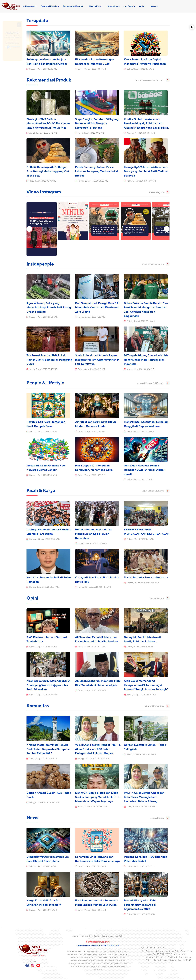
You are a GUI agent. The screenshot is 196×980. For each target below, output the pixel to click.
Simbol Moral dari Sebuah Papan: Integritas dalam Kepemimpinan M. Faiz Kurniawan (98, 360)
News (153, 6)
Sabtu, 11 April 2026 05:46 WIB (43, 695)
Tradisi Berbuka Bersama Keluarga (146, 578)
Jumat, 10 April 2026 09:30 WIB (141, 695)
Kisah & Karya (95, 6)
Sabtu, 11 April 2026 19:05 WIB (43, 69)
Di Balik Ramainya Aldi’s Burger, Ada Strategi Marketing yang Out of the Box (48, 171)
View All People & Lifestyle (153, 383)
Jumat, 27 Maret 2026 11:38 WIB (141, 755)
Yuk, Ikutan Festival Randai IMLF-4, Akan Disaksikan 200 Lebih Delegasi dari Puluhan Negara (98, 749)
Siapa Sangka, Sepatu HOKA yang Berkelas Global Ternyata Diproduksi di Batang (97, 124)
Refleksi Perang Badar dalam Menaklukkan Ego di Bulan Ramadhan (94, 534)
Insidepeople (28, 6)
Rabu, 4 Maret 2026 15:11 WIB (140, 539)
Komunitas (113, 6)
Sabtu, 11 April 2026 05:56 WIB (43, 317)
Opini (142, 6)
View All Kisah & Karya (156, 491)
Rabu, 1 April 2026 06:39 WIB (43, 181)
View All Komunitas (157, 706)
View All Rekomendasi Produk (152, 80)
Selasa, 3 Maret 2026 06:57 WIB (44, 587)
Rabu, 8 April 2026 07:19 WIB (91, 133)
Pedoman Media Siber (102, 936)
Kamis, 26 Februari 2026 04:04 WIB (94, 587)
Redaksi (85, 936)
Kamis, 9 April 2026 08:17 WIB (43, 759)
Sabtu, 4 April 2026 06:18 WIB (92, 369)
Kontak (119, 936)
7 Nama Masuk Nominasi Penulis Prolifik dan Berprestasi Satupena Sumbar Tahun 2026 (48, 749)
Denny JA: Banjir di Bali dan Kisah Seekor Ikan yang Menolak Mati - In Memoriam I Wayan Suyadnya (98, 797)
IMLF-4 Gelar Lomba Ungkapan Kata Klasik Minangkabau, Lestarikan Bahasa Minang (144, 797)
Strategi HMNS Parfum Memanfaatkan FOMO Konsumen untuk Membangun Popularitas (48, 124)
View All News (160, 818)
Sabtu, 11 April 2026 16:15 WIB (43, 475)
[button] (29, 229)
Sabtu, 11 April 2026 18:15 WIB (140, 69)
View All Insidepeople (156, 264)
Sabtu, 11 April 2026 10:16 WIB (140, 647)
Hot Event (128, 6)
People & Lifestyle (49, 6)
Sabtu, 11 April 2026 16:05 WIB (92, 910)
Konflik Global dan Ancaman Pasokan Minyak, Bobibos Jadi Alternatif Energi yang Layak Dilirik (146, 124)
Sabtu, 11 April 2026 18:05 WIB (43, 867)
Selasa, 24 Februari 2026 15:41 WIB (143, 583)
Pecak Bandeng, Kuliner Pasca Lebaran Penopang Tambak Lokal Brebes (96, 171)
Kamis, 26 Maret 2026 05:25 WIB (93, 181)
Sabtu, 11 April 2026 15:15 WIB (140, 480)
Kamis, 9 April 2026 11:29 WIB (92, 317)
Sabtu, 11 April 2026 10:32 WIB (92, 647)
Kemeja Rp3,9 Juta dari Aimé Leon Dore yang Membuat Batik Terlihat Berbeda (146, 171)
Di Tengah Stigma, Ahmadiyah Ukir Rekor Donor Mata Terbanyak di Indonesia (146, 360)
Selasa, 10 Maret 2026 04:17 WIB (44, 539)
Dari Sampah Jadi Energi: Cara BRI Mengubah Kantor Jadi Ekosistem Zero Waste (97, 308)
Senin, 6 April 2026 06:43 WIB (43, 369)
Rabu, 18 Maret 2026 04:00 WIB (141, 181)
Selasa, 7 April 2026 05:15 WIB (141, 321)
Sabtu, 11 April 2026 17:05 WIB (141, 867)
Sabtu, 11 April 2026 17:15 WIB (92, 432)
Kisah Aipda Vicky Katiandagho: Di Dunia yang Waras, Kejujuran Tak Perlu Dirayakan (48, 685)
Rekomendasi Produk (73, 6)
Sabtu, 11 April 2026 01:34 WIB (92, 691)
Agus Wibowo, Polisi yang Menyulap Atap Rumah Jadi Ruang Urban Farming (49, 308)
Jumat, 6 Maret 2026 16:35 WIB (92, 544)
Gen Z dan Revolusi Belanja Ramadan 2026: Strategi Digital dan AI (144, 470)
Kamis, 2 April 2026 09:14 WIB (141, 369)
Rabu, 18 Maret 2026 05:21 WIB (141, 807)
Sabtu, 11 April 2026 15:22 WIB (43, 647)
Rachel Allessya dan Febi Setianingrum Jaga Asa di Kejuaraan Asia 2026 (140, 905)
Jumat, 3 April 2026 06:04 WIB (141, 133)
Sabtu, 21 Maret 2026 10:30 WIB (93, 807)
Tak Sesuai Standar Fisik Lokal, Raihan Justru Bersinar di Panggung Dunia (49, 360)
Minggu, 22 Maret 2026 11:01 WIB (44, 803)
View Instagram (159, 192)
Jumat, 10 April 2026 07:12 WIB (43, 133)
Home (75, 936)
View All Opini (160, 598)
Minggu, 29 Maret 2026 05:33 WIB (94, 759)
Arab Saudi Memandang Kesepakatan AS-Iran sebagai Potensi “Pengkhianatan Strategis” (146, 685)
